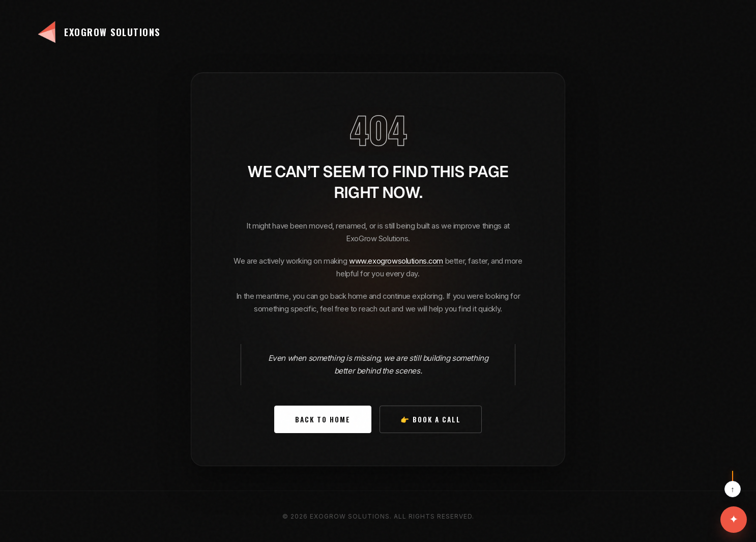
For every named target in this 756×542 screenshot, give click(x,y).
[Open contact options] (734, 520)
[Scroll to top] (733, 484)
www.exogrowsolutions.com (396, 261)
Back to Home (323, 419)
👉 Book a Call (431, 419)
